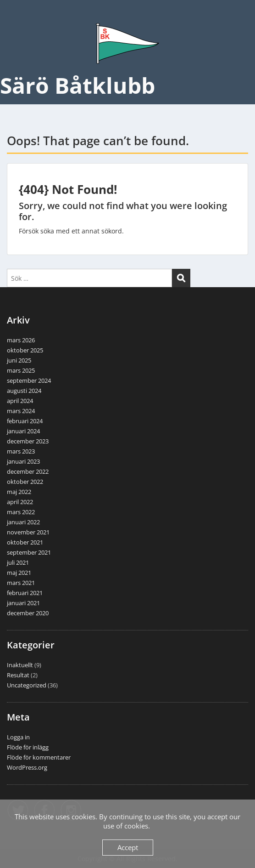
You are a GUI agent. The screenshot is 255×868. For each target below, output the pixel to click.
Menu (17, 16)
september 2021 (29, 552)
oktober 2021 (25, 542)
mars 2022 (21, 512)
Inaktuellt (20, 665)
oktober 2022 (25, 482)
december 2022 (28, 471)
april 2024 (20, 401)
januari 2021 (23, 603)
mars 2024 (21, 411)
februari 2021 (25, 593)
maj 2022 (19, 492)
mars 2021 (21, 583)
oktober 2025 (25, 350)
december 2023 (28, 441)
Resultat (18, 675)
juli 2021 (18, 562)
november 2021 (28, 532)
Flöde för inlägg (28, 747)
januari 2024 (23, 431)
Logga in (18, 737)
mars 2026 (21, 340)
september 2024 (29, 380)
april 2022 (20, 502)
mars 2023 (21, 451)
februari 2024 (25, 421)
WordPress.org (27, 767)
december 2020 (28, 613)
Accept (128, 847)
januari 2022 (23, 522)
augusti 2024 (24, 391)
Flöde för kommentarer (39, 757)
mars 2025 (21, 370)
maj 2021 (19, 573)
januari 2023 (23, 461)
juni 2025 (19, 360)
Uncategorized (27, 685)
